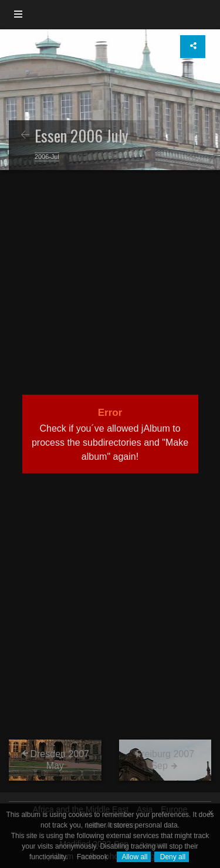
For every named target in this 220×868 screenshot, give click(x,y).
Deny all (172, 857)
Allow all (134, 857)
